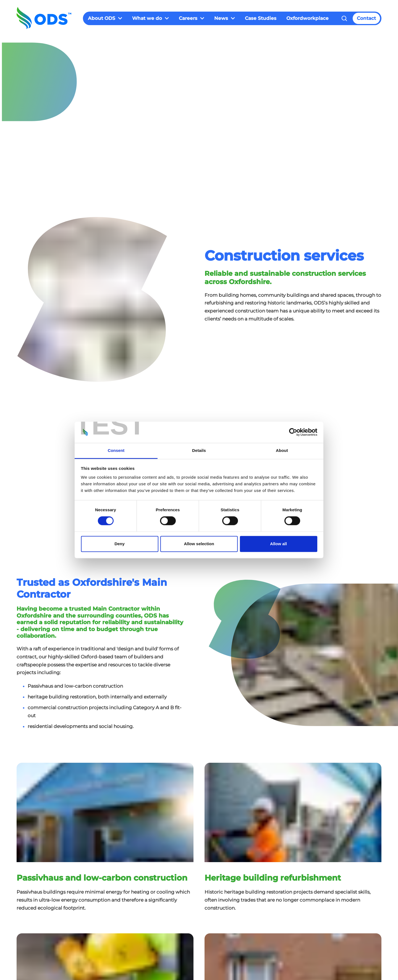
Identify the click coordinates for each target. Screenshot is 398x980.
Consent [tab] (116, 450)
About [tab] (282, 450)
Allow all (278, 544)
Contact (366, 18)
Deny (120, 544)
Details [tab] (199, 450)
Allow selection (199, 544)
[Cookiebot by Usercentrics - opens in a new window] (293, 432)
